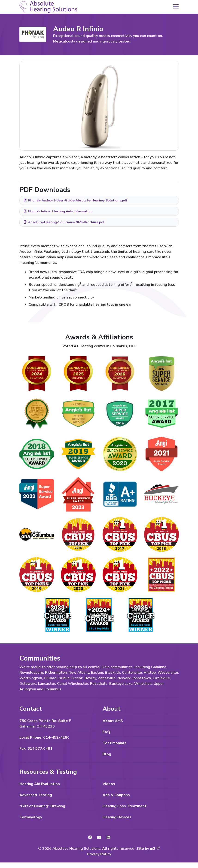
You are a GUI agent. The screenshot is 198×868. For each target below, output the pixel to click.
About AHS (113, 721)
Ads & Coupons (116, 795)
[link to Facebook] (90, 838)
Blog (107, 754)
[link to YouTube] (99, 838)
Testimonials (114, 743)
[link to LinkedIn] (108, 838)
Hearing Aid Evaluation (40, 784)
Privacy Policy (99, 854)
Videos (109, 784)
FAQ (106, 732)
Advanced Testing (36, 795)
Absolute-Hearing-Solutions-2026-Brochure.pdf (64, 222)
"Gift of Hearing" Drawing (42, 806)
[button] (176, 6)
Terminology (31, 817)
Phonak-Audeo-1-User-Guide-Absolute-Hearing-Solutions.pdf (75, 200)
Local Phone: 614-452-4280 (44, 737)
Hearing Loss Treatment (125, 806)
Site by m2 (148, 849)
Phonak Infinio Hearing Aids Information (58, 211)
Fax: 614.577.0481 (36, 749)
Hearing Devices (117, 817)
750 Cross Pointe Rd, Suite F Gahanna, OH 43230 (45, 724)
